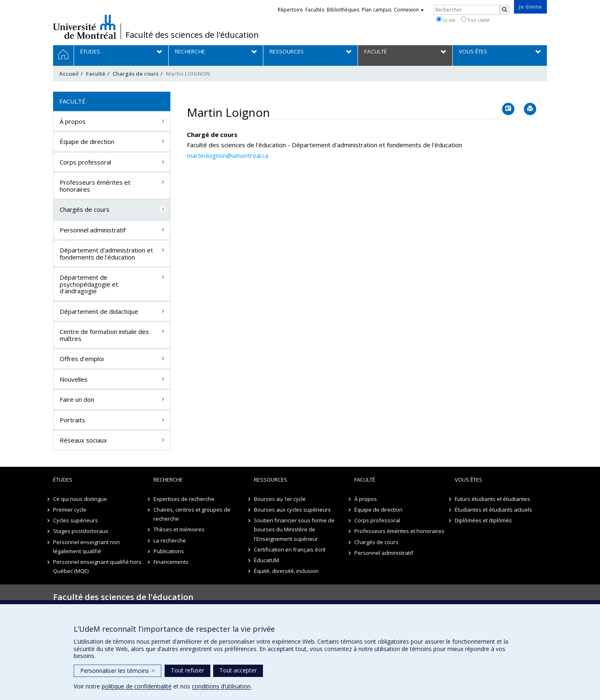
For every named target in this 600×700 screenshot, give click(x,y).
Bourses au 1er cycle (280, 499)
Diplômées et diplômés (483, 520)
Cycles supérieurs (76, 520)
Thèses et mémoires (179, 529)
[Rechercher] (505, 10)
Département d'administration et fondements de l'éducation (106, 254)
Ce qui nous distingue (80, 499)
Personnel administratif (93, 230)
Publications (169, 551)
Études (63, 480)
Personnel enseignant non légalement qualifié (86, 547)
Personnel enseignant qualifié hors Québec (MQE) (97, 566)
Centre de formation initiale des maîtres (104, 335)
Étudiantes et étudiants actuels (493, 510)
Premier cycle (70, 510)
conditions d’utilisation (221, 686)
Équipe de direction (87, 141)
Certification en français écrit (290, 549)
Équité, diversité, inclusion (286, 571)
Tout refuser (187, 670)
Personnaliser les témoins (117, 671)
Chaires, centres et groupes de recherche (192, 514)
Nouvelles (74, 379)
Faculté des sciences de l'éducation (192, 35)
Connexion (409, 10)
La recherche (170, 540)
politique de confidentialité (137, 686)
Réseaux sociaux (83, 440)
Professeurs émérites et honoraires (95, 186)
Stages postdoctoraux (81, 531)
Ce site (446, 20)
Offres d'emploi (82, 359)
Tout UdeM (475, 20)
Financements (171, 562)
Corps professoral (85, 162)
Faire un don (77, 399)
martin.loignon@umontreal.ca (228, 155)
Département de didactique (99, 311)
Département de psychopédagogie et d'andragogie (89, 284)
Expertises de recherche (184, 499)
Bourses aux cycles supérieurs (292, 510)
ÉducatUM (266, 560)
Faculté (96, 74)
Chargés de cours (136, 74)
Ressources (271, 480)
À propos (73, 121)
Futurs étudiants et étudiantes (492, 499)
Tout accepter (238, 670)
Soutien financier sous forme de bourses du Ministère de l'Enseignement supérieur (294, 529)
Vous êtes (469, 480)
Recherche (168, 480)
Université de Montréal (85, 27)
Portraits (72, 420)
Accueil (69, 74)
